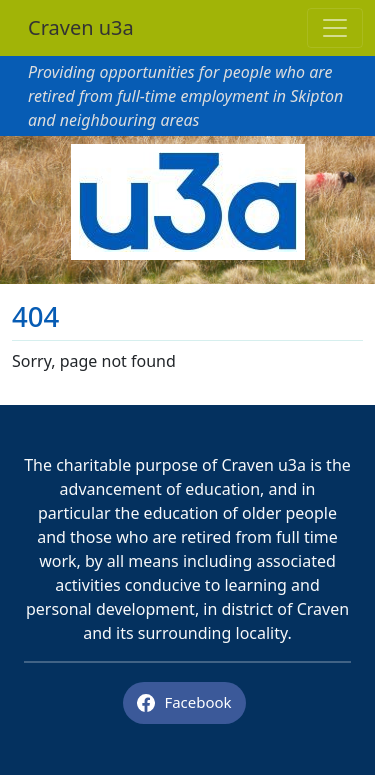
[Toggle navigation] (335, 28)
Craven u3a (81, 27)
